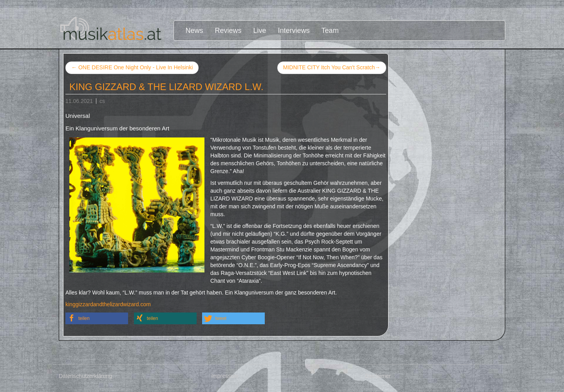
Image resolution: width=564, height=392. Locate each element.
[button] (97, 318)
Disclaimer (378, 376)
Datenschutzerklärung (85, 376)
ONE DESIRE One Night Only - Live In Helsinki (132, 67)
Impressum (225, 376)
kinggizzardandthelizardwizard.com (108, 304)
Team (330, 31)
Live (260, 31)
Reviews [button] (228, 31)
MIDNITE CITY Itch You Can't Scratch (332, 68)
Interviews (294, 31)
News (194, 31)
